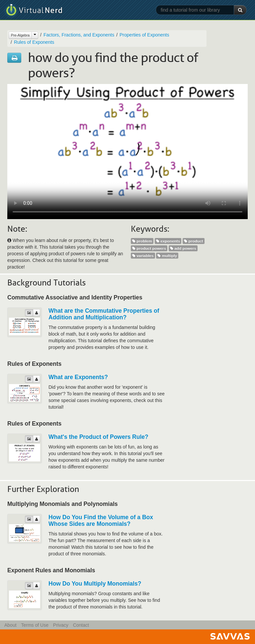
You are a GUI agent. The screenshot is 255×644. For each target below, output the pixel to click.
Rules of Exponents (34, 42)
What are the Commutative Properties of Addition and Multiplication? (104, 314)
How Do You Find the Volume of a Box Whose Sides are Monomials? (101, 521)
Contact (81, 625)
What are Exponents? (78, 377)
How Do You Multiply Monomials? (95, 584)
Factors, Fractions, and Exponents (79, 35)
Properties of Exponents (144, 35)
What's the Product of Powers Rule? (98, 437)
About (10, 625)
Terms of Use (35, 625)
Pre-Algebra (20, 35)
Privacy (61, 625)
